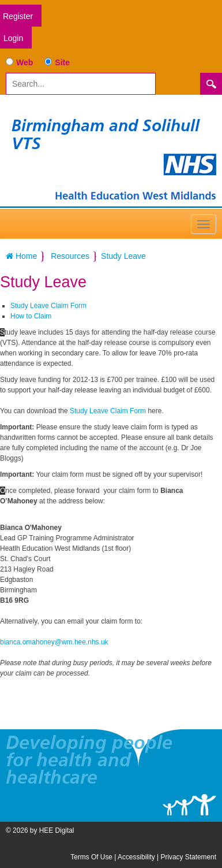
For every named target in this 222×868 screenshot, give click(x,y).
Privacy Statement (189, 857)
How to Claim (31, 316)
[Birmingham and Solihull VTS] (136, 176)
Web (25, 62)
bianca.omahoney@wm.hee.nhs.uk (54, 642)
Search (211, 84)
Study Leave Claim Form (48, 306)
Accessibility (136, 857)
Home (21, 256)
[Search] (81, 84)
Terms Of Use (91, 857)
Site (62, 62)
